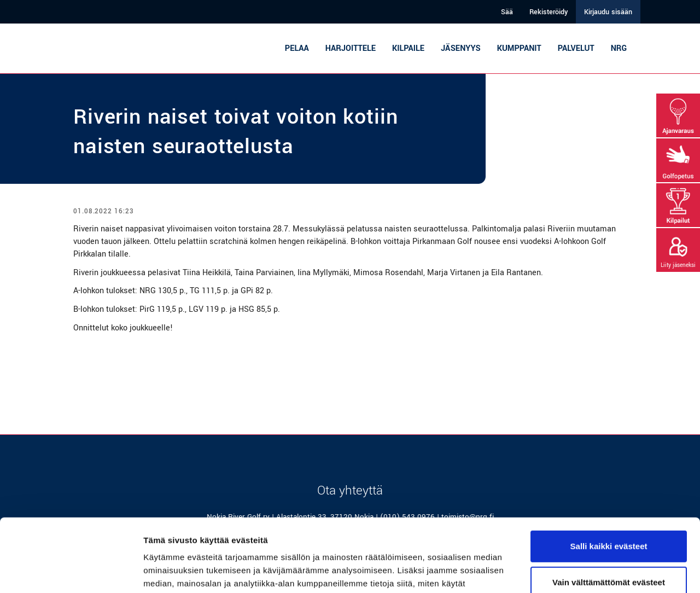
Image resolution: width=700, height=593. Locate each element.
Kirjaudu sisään (608, 12)
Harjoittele (351, 48)
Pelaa (297, 48)
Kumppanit (519, 48)
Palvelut (576, 48)
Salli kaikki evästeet (609, 478)
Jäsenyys (461, 48)
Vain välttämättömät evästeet (609, 513)
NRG (619, 48)
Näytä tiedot (167, 571)
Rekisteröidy (549, 12)
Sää (507, 12)
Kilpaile (408, 48)
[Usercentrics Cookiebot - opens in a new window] (71, 572)
